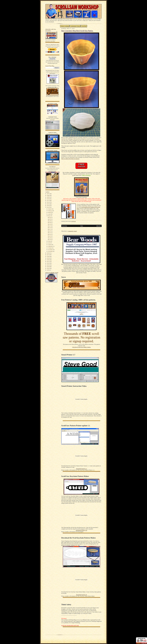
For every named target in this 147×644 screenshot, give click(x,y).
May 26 (49, 238)
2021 (48, 261)
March (50, 212)
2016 (48, 253)
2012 (48, 202)
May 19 (49, 231)
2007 (48, 194)
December (50, 251)
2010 (48, 199)
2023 (48, 265)
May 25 (49, 236)
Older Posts (99, 226)
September (51, 246)
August (50, 245)
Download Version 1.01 (81, 530)
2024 (48, 267)
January (50, 209)
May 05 (49, 219)
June (49, 241)
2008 (48, 195)
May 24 (49, 234)
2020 (48, 260)
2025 (48, 268)
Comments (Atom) (72, 231)
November (50, 250)
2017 (48, 255)
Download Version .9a (81, 595)
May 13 (49, 226)
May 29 (49, 240)
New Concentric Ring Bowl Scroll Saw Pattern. (77, 31)
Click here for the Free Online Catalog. (81, 347)
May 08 (49, 223)
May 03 (49, 217)
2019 (48, 258)
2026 (48, 270)
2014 (48, 206)
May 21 (49, 233)
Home (82, 226)
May (49, 216)
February (50, 211)
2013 (48, 204)
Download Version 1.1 (81, 469)
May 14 (49, 228)
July (49, 243)
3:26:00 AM (73, 221)
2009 (48, 197)
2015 (48, 207)
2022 (48, 263)
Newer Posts (64, 226)
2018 (48, 256)
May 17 (49, 229)
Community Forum (75, 26)
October (50, 248)
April (49, 214)
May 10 (49, 224)
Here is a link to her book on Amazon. (70, 159)
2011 (48, 200)
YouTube (84, 26)
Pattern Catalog (65, 26)
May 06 (49, 221)
